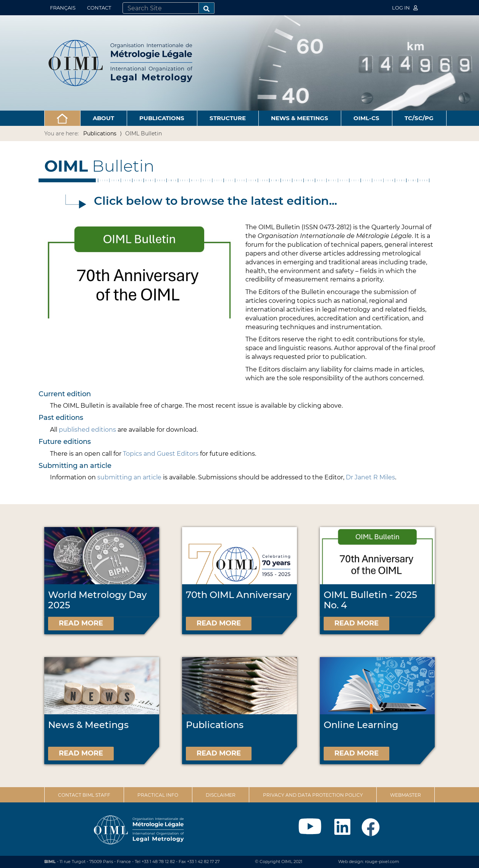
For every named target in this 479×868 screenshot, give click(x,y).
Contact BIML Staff (84, 795)
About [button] (103, 118)
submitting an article (129, 477)
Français (63, 8)
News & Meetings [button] (300, 118)
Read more (81, 623)
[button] (62, 118)
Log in (405, 8)
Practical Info (158, 795)
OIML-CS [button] (366, 118)
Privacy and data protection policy (313, 795)
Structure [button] (228, 118)
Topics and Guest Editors (161, 454)
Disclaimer (221, 795)
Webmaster (406, 795)
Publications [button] (162, 118)
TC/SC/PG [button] (419, 118)
